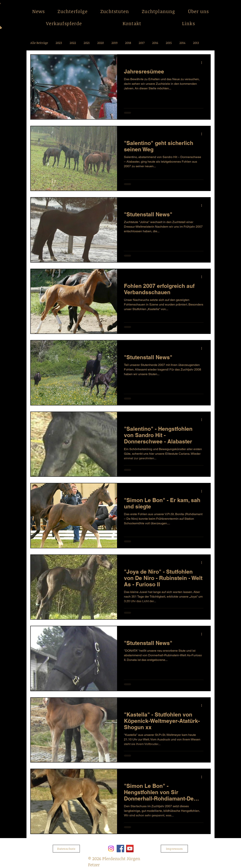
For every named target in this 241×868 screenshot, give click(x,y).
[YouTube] (130, 849)
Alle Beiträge (39, 43)
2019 (114, 43)
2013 (196, 43)
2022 (73, 43)
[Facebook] (120, 849)
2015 (169, 43)
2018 (128, 43)
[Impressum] (174, 849)
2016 (155, 43)
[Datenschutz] (66, 849)
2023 (59, 43)
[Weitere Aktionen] (203, 63)
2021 (87, 43)
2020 (101, 43)
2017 (142, 43)
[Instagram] (111, 849)
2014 (182, 43)
